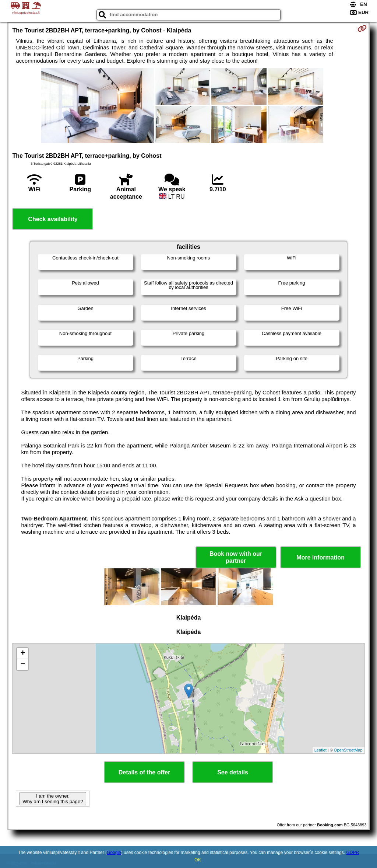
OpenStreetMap (348, 750)
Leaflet (320, 750)
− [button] (23, 665)
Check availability (53, 219)
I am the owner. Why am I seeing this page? (53, 799)
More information (320, 557)
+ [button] (23, 653)
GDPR (353, 853)
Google (114, 853)
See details (233, 772)
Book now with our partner (236, 557)
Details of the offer (144, 772)
